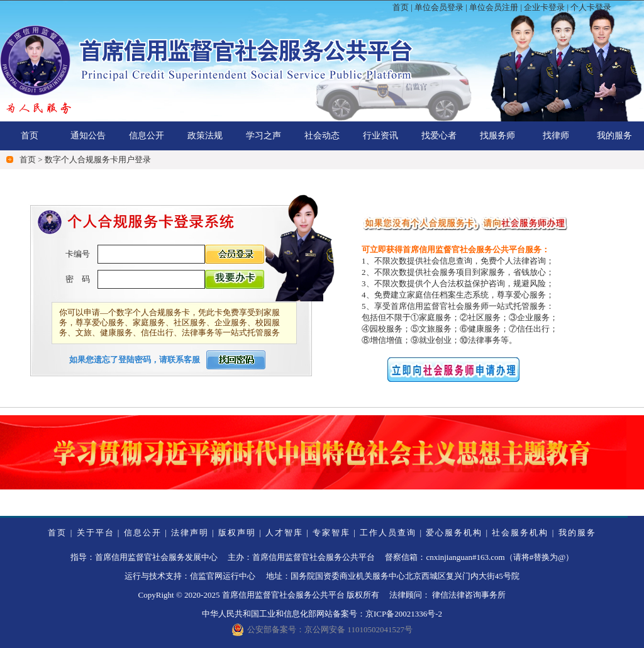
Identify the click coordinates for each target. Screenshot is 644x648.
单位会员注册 (494, 7)
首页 (401, 7)
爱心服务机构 (454, 533)
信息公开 (147, 136)
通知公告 (88, 136)
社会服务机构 (520, 533)
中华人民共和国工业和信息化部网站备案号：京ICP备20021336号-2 (322, 614)
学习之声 (264, 136)
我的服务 (614, 136)
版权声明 (237, 533)
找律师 (556, 136)
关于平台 (96, 533)
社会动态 (322, 136)
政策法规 (205, 136)
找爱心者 (439, 136)
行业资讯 (380, 136)
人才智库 (284, 533)
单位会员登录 (439, 7)
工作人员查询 (388, 533)
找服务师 (497, 136)
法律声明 (190, 533)
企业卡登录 (544, 7)
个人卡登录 (591, 7)
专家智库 (331, 533)
